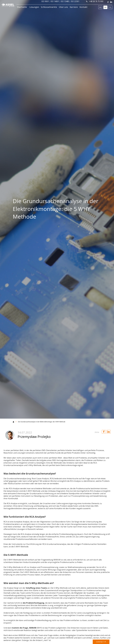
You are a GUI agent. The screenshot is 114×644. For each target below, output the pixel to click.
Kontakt (83, 7)
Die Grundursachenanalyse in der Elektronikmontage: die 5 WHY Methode (42, 422)
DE (105, 7)
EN (100, 7)
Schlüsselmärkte (49, 7)
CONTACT (101, 642)
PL (110, 7)
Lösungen (34, 7)
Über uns (63, 7)
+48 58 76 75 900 (95, 1)
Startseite (22, 7)
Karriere (74, 7)
